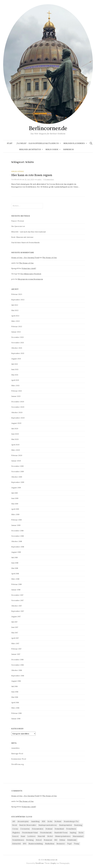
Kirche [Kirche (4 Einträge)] (81, 833)
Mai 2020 (15, 439)
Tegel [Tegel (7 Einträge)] (69, 844)
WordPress (40, 863)
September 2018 (18, 547)
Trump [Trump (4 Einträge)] (77, 844)
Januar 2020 (16, 461)
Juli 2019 (15, 493)
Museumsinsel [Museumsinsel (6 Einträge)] (78, 836)
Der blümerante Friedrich (31, 274)
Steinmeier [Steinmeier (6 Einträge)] (61, 844)
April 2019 (15, 509)
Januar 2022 (16, 332)
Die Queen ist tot (18, 226)
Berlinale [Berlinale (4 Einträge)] (58, 821)
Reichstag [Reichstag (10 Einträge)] (30, 840)
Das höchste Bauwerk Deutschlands (25, 242)
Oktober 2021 (17, 348)
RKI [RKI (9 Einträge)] (56, 840)
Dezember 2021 (17, 337)
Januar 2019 (16, 525)
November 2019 (18, 471)
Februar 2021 (16, 391)
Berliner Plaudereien (74, 143)
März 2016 (15, 708)
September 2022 (18, 300)
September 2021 (18, 353)
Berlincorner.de (48, 128)
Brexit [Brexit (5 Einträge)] (15, 825)
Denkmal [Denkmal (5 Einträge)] (49, 829)
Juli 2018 (14, 557)
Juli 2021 (14, 364)
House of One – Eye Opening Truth (25, 258)
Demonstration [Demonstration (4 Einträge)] (38, 829)
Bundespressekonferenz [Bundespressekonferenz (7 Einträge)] (48, 825)
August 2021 (16, 359)
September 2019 (18, 482)
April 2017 (15, 638)
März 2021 (15, 385)
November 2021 (18, 343)
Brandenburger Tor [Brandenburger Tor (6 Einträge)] (71, 821)
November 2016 (18, 665)
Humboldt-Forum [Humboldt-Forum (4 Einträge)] (61, 833)
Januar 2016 (16, 719)
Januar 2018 (16, 590)
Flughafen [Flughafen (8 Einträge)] (16, 833)
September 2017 (18, 611)
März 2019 (15, 514)
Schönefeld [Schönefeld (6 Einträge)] (16, 844)
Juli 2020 (15, 429)
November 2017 (17, 600)
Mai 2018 (15, 568)
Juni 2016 (15, 692)
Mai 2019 (15, 504)
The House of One (50, 258)
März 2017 (15, 643)
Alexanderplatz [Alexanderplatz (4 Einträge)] (23, 821)
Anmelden (15, 748)
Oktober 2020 (17, 412)
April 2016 (15, 702)
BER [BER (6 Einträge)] (44, 821)
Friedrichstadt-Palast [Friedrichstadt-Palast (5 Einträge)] (30, 833)
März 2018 (15, 579)
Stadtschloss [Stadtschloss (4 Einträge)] (50, 844)
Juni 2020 (15, 434)
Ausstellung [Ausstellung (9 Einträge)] (35, 821)
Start (10, 143)
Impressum (68, 149)
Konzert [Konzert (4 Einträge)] (15, 836)
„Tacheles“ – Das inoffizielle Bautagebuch (37, 143)
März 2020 (16, 450)
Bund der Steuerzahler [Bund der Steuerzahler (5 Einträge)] (28, 825)
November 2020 (18, 407)
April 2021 (15, 380)
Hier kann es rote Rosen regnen (32, 175)
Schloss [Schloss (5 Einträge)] (62, 840)
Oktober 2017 (17, 606)
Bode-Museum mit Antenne (22, 237)
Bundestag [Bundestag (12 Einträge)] (78, 825)
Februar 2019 (17, 520)
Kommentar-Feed (19, 759)
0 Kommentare (49, 179)
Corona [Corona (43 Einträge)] (15, 829)
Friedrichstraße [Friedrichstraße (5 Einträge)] (46, 833)
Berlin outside (18, 171)
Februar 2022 (17, 326)
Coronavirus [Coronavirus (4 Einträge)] (25, 829)
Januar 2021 (16, 396)
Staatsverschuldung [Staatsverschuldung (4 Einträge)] (36, 844)
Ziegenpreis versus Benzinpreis (30, 279)
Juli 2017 (14, 622)
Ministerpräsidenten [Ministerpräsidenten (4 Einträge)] (63, 836)
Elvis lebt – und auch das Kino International (28, 232)
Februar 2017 (16, 649)
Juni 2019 (15, 498)
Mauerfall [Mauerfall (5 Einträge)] (41, 836)
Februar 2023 (17, 294)
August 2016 (16, 681)
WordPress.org (18, 764)
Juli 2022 (15, 305)
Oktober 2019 (17, 477)
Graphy (53, 863)
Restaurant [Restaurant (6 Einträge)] (48, 840)
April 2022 (15, 316)
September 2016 (18, 676)
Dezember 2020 (18, 402)
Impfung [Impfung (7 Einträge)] (73, 833)
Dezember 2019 (17, 466)
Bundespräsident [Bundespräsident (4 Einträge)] (66, 825)
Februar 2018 (16, 584)
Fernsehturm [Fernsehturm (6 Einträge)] (71, 829)
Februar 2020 (17, 455)
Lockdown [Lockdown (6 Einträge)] (31, 836)
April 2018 (15, 574)
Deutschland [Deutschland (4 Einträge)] (59, 829)
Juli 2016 (14, 686)
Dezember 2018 (17, 531)
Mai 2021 (15, 375)
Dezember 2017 (17, 595)
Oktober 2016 (17, 670)
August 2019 (16, 488)
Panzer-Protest (18, 221)
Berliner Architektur (30, 149)
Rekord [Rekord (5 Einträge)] (39, 840)
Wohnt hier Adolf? (29, 268)
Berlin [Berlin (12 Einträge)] (50, 821)
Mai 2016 (15, 697)
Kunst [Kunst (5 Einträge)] (23, 836)
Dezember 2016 (17, 660)
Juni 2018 (15, 563)
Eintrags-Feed (17, 754)
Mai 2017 (15, 633)
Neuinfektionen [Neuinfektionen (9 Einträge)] (18, 840)
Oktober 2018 (17, 541)
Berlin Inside (52, 149)
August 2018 (16, 552)
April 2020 (15, 445)
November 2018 (18, 536)
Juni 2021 (15, 369)
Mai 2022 (15, 310)
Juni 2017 (15, 627)
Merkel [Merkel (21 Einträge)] (50, 836)
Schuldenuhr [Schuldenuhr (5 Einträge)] (72, 840)
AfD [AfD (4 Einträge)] (14, 821)
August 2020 (16, 423)
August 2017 (16, 616)
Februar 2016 (16, 713)
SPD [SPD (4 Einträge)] (25, 844)
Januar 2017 (16, 654)
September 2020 (18, 418)
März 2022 (16, 321)
